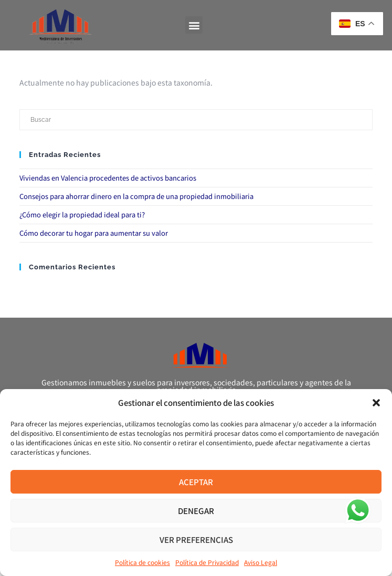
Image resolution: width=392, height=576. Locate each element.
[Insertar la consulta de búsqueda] (196, 120)
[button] (376, 403)
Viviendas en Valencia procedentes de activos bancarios (108, 178)
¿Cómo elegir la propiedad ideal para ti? (82, 214)
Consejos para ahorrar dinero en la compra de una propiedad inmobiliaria (136, 196)
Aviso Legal (261, 562)
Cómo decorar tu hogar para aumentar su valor (94, 233)
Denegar (196, 511)
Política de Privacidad (207, 562)
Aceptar (196, 482)
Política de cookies (142, 562)
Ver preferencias (196, 540)
